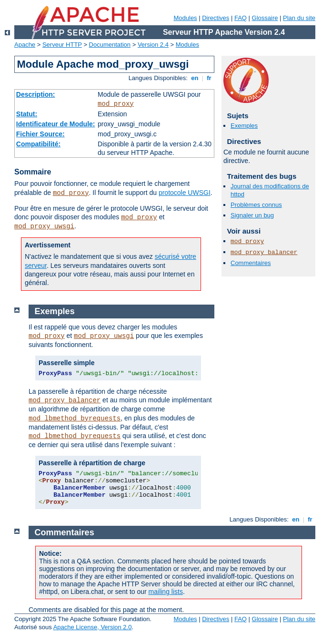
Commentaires (251, 263)
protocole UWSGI (185, 193)
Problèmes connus (256, 205)
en (195, 78)
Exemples (244, 126)
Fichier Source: (40, 134)
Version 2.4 (153, 45)
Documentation (110, 45)
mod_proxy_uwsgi (44, 226)
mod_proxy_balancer (264, 252)
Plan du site (299, 18)
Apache (25, 45)
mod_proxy (116, 104)
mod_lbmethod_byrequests (75, 419)
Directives (216, 18)
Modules (185, 18)
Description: (36, 94)
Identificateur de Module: (56, 124)
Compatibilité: (38, 144)
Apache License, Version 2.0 (93, 627)
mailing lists (166, 592)
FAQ (241, 18)
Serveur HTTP (62, 45)
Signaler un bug (252, 215)
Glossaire (265, 18)
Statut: (27, 114)
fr (209, 78)
